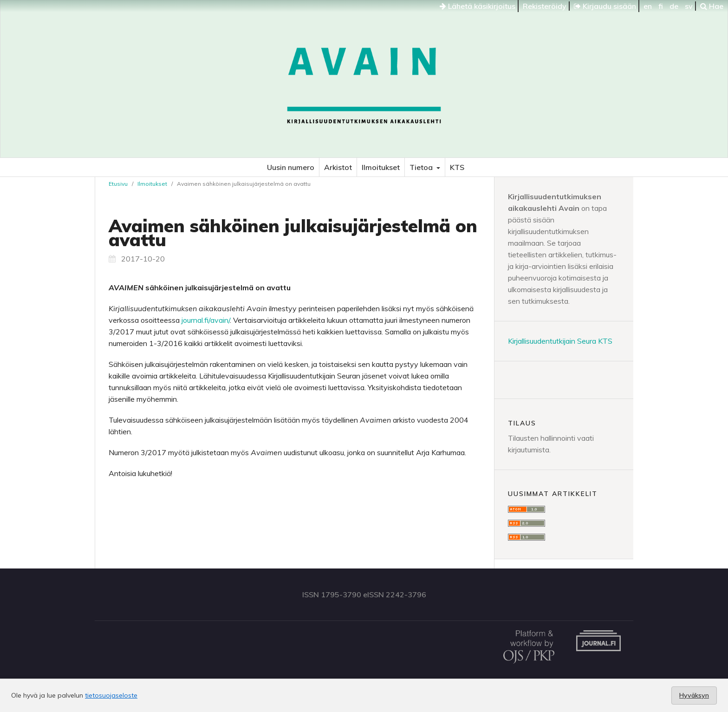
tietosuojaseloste (111, 695)
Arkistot (338, 167)
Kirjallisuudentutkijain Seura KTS (560, 341)
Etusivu (118, 184)
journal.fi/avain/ (206, 320)
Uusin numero (291, 167)
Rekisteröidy (545, 6)
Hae (712, 6)
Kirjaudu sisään (605, 6)
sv (689, 6)
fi (661, 6)
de (674, 6)
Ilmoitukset (381, 167)
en (648, 6)
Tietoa (422, 167)
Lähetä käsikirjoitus (478, 6)
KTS (457, 167)
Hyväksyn (694, 695)
